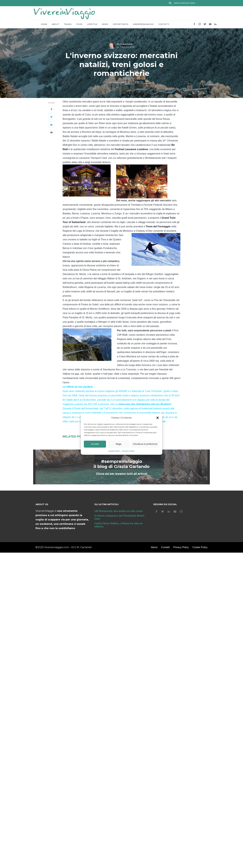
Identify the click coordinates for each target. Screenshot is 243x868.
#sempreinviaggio (143, 26)
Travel (68, 26)
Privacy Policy (128, 451)
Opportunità (121, 26)
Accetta (95, 444)
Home (44, 26)
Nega (119, 444)
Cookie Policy (114, 451)
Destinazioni (125, 46)
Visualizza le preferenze (145, 444)
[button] (158, 418)
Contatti (164, 26)
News (105, 26)
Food (79, 26)
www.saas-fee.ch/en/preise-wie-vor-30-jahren (145, 406)
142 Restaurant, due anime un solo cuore (119, 513)
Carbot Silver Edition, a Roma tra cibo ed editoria (118, 527)
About (55, 26)
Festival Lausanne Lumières (131, 151)
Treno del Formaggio (158, 228)
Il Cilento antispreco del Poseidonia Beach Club (119, 519)
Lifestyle (92, 26)
